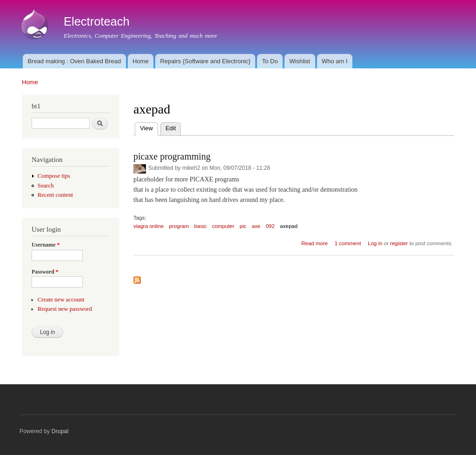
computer (223, 226)
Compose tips (54, 176)
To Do (270, 61)
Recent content (55, 195)
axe (256, 226)
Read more (314, 243)
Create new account (61, 300)
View (149, 127)
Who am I (335, 61)
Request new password (65, 309)
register (399, 243)
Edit (171, 128)
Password (45, 272)
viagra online (149, 226)
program (179, 226)
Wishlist (300, 61)
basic (201, 226)
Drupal (60, 431)
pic (243, 226)
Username (46, 245)
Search (46, 186)
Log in (375, 243)
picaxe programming (172, 156)
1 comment (348, 243)
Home (141, 61)
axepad (289, 226)
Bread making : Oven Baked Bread (74, 61)
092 (270, 226)
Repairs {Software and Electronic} (205, 61)
